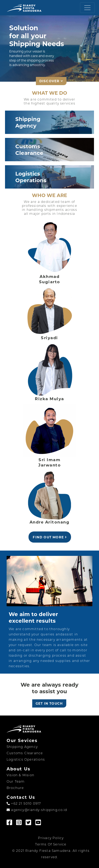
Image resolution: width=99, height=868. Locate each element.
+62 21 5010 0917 (24, 803)
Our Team (16, 781)
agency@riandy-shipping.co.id (37, 810)
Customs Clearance (25, 753)
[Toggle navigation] (87, 8)
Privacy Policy (51, 838)
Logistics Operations (26, 759)
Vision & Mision (20, 775)
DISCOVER (51, 81)
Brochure (15, 788)
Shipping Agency (22, 747)
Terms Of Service (51, 844)
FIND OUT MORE (50, 537)
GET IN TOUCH (49, 703)
